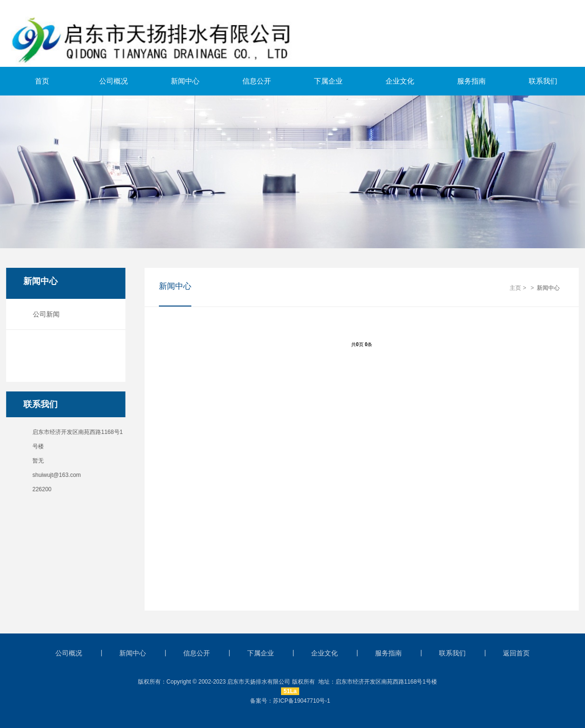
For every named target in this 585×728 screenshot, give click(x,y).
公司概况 (114, 81)
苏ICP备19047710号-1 (302, 701)
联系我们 (543, 81)
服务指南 (471, 81)
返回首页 (516, 653)
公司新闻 (43, 314)
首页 (42, 81)
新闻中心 (185, 81)
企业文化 (400, 81)
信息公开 (257, 81)
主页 (515, 288)
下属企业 (328, 81)
